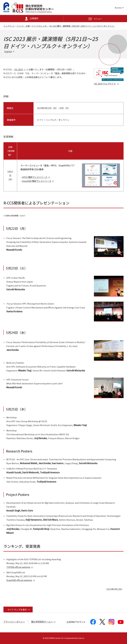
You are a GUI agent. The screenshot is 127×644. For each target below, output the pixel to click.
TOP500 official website (20, 567)
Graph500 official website (21, 580)
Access (118, 8)
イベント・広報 (23, 26)
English (8, 51)
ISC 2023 (20, 69)
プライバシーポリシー (14, 622)
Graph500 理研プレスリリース (38, 181)
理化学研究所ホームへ (43, 622)
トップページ (9, 26)
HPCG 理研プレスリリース (36, 177)
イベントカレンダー (40, 26)
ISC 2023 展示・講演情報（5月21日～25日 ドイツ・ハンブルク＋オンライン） (82, 26)
